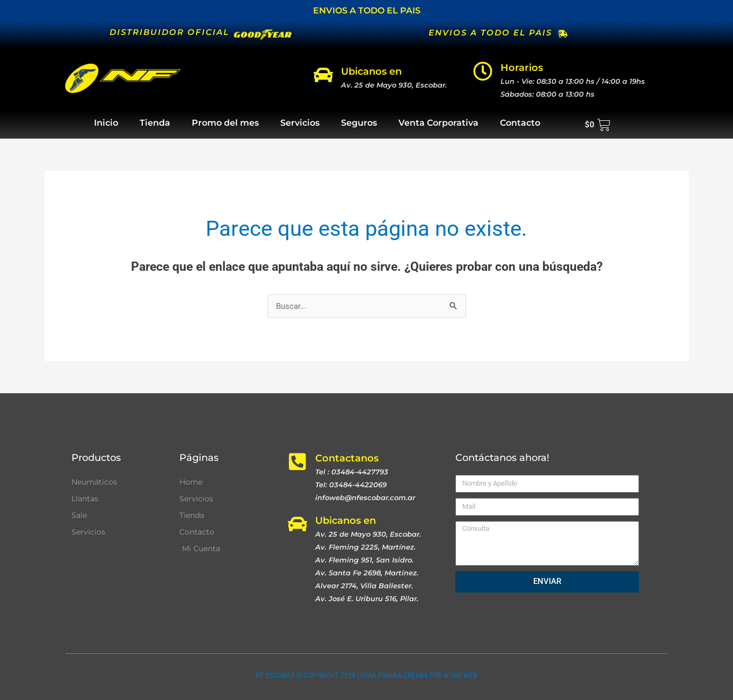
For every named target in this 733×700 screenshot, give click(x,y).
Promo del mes (225, 123)
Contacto (520, 123)
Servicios (300, 123)
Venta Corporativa (438, 123)
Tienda (155, 123)
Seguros (359, 123)
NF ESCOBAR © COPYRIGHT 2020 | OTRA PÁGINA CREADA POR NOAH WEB (366, 675)
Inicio (106, 123)
